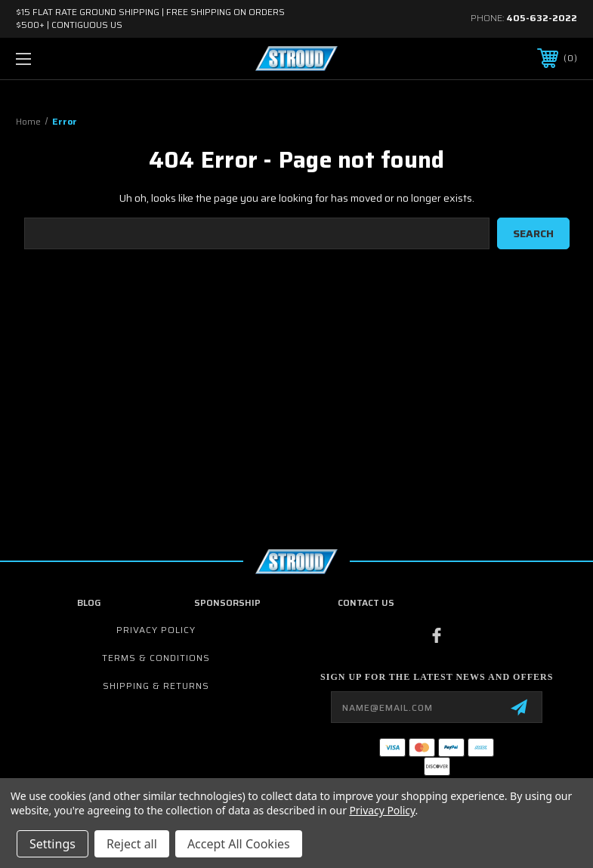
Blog (89, 602)
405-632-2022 (542, 18)
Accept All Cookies (239, 844)
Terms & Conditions (156, 658)
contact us (366, 602)
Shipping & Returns (156, 686)
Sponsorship (227, 602)
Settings (53, 844)
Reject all (132, 844)
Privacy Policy (156, 630)
